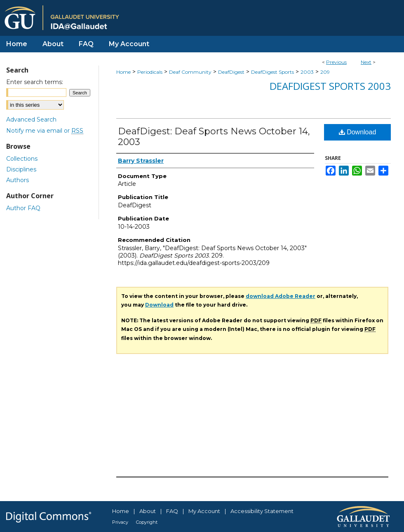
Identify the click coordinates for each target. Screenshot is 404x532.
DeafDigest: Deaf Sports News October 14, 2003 (214, 137)
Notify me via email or (45, 131)
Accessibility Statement (262, 511)
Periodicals (150, 72)
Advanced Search (31, 120)
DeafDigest (231, 72)
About (148, 511)
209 (325, 72)
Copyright (147, 522)
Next (366, 62)
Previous (336, 62)
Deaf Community (190, 72)
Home (123, 72)
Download (358, 132)
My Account (204, 511)
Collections (22, 159)
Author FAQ (23, 208)
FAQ (172, 511)
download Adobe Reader (281, 296)
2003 (307, 72)
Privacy (120, 522)
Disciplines (21, 169)
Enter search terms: (35, 82)
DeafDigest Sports (272, 72)
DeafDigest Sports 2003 (330, 86)
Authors (18, 180)
